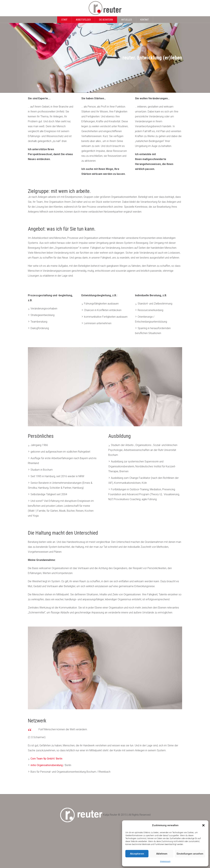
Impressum (165, 861)
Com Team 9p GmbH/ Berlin (46, 759)
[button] (203, 825)
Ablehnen (162, 854)
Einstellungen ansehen (190, 854)
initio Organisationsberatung (47, 765)
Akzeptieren (137, 854)
